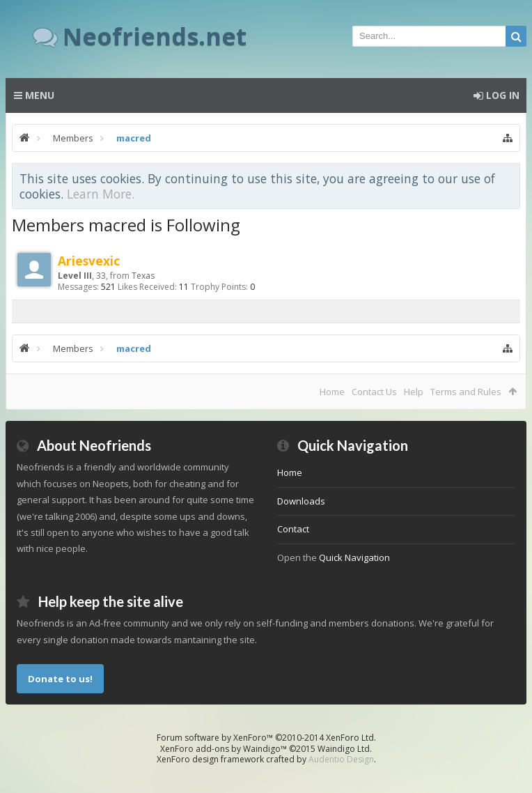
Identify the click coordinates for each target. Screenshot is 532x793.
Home (332, 392)
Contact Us (374, 392)
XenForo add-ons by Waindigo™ (224, 749)
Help (414, 392)
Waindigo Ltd (344, 749)
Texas (143, 276)
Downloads (301, 501)
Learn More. (101, 194)
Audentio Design (341, 759)
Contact (293, 529)
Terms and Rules (466, 392)
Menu (34, 95)
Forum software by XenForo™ (266, 738)
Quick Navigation (354, 557)
